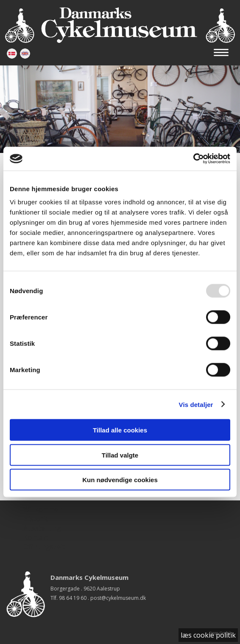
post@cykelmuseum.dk (118, 598)
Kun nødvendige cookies (120, 480)
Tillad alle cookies (120, 430)
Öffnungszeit (44, 547)
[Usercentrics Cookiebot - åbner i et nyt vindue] (193, 159)
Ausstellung (42, 528)
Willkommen (43, 509)
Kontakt (36, 537)
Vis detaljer (196, 404)
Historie (36, 519)
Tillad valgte (120, 455)
